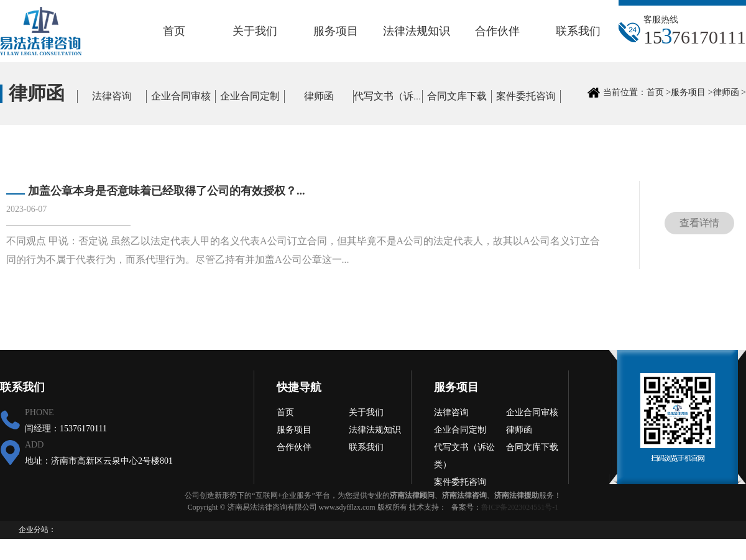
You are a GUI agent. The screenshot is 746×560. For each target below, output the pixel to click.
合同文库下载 (457, 96)
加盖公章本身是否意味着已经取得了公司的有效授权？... (167, 191)
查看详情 (699, 223)
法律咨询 (112, 96)
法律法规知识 (417, 31)
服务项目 (336, 31)
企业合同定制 (250, 96)
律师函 (319, 96)
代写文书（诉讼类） (398, 96)
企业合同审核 (181, 96)
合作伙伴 (497, 31)
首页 (174, 31)
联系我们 (578, 31)
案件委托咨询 (526, 96)
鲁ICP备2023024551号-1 (520, 507)
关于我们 (255, 31)
